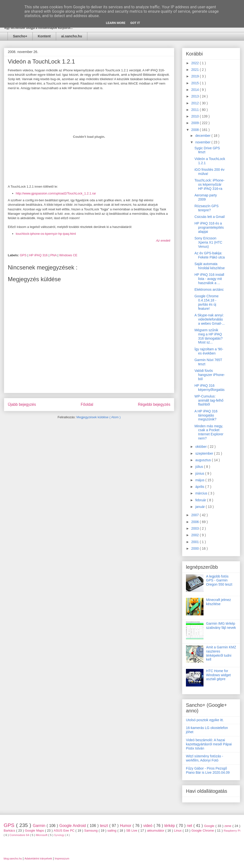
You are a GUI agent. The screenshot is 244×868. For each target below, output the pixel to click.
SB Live (132, 830)
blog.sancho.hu (13, 858)
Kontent (44, 36)
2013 (196, 96)
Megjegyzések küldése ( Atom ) (98, 417)
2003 (196, 528)
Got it (135, 23)
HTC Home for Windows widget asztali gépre (219, 675)
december (203, 136)
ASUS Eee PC (65, 830)
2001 (196, 542)
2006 (196, 522)
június (200, 473)
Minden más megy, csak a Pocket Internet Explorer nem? (209, 432)
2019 (196, 76)
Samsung (91, 830)
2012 (196, 103)
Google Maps (35, 830)
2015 (196, 83)
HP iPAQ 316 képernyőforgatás (209, 388)
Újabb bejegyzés (22, 404)
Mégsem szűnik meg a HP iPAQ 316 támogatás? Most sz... (208, 336)
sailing (112, 830)
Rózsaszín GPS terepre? (207, 208)
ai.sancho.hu (72, 36)
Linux (178, 830)
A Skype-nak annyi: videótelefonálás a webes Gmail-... (210, 319)
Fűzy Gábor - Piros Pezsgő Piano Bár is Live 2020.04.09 (208, 770)
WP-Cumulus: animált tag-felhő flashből (209, 400)
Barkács (10, 830)
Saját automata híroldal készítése (210, 266)
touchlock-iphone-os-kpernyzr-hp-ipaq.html (46, 234)
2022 (196, 63)
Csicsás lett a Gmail (210, 217)
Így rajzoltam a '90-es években (209, 351)
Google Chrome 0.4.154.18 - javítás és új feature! (207, 302)
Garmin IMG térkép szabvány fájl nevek (221, 626)
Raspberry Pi (232, 830)
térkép (170, 826)
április (200, 487)
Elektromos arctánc (209, 289)
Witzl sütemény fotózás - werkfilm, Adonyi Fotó (205, 758)
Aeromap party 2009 (206, 197)
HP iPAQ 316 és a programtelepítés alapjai (209, 227)
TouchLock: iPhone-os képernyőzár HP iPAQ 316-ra (209, 184)
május (200, 480)
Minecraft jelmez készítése (219, 602)
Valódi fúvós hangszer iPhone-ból (210, 375)
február (201, 500)
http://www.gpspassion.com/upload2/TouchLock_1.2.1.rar (56, 193)
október (201, 447)
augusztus (203, 460)
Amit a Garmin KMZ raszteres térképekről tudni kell (221, 653)
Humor (126, 826)
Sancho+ (20, 36)
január (200, 507)
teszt (104, 826)
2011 (196, 110)
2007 (196, 515)
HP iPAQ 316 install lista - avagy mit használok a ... (209, 279)
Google (210, 826)
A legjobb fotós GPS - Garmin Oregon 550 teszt (219, 580)
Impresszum (62, 858)
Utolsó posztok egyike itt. (205, 720)
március (202, 493)
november (203, 142)
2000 (196, 548)
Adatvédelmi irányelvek (38, 858)
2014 (196, 90)
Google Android (73, 826)
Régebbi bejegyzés (154, 404)
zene (229, 826)
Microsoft (42, 835)
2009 (196, 123)
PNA (54, 255)
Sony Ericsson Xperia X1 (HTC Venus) (208, 242)
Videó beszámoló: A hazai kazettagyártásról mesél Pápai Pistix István (209, 744)
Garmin (40, 826)
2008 (196, 130)
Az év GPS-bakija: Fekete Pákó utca (210, 255)
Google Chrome (203, 830)
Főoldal (87, 404)
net (190, 826)
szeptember (205, 453)
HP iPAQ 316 (39, 255)
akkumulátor (156, 830)
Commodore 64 (20, 835)
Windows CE (68, 255)
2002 (196, 535)
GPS (24, 255)
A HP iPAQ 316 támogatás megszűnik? (206, 415)
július (200, 467)
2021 (196, 70)
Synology (60, 835)
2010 (196, 116)
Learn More (116, 23)
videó (148, 826)
